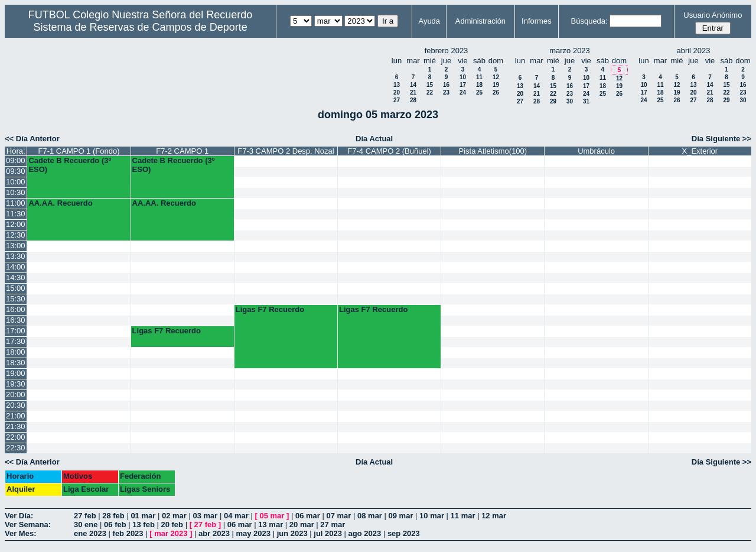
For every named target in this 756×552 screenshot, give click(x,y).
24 (463, 92)
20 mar (302, 525)
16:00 (16, 309)
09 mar (401, 516)
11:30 (16, 214)
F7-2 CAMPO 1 (182, 151)
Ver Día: (19, 516)
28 (413, 100)
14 (413, 85)
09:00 (16, 160)
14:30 (16, 277)
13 (397, 85)
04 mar (236, 516)
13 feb (144, 525)
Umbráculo (596, 151)
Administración (480, 21)
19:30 (16, 384)
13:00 (16, 246)
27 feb (85, 516)
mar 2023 (171, 533)
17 (463, 85)
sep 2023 (404, 533)
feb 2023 (128, 533)
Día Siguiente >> (721, 139)
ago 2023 (365, 533)
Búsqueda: (589, 21)
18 (479, 85)
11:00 (16, 203)
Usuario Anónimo (713, 15)
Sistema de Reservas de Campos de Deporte (141, 27)
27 (397, 100)
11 (479, 77)
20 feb (172, 525)
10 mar (432, 516)
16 (446, 85)
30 (570, 101)
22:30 (16, 448)
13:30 (16, 256)
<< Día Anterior (32, 139)
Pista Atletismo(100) (493, 151)
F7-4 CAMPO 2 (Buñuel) (389, 151)
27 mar (333, 525)
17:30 (16, 341)
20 (397, 92)
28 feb (113, 516)
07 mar (338, 516)
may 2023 (253, 533)
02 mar (174, 516)
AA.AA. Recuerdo (60, 203)
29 (553, 101)
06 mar (308, 516)
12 (496, 77)
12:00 (16, 224)
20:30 (16, 405)
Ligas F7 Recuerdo (270, 309)
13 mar (271, 525)
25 (479, 92)
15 (430, 85)
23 (446, 92)
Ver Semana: (28, 525)
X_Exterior (700, 151)
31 (586, 101)
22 (430, 92)
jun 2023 (292, 533)
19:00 (16, 373)
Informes (537, 21)
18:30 (16, 363)
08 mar (370, 516)
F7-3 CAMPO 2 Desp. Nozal (286, 151)
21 (413, 92)
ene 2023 (90, 533)
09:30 (16, 171)
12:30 (16, 235)
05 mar (272, 516)
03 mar (205, 516)
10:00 (16, 182)
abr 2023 (214, 533)
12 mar (494, 516)
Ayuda (429, 21)
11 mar (463, 516)
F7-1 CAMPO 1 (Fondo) (79, 151)
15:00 (16, 288)
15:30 (16, 299)
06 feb (115, 525)
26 (496, 92)
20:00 (16, 394)
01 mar (143, 516)
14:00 (16, 267)
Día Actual (374, 139)
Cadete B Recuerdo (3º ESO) (70, 165)
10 (463, 77)
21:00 (16, 416)
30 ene (86, 525)
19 (496, 85)
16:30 (16, 320)
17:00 (16, 331)
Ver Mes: (20, 533)
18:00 (16, 352)
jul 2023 (328, 533)
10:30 (16, 192)
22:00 (16, 437)
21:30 (16, 426)
